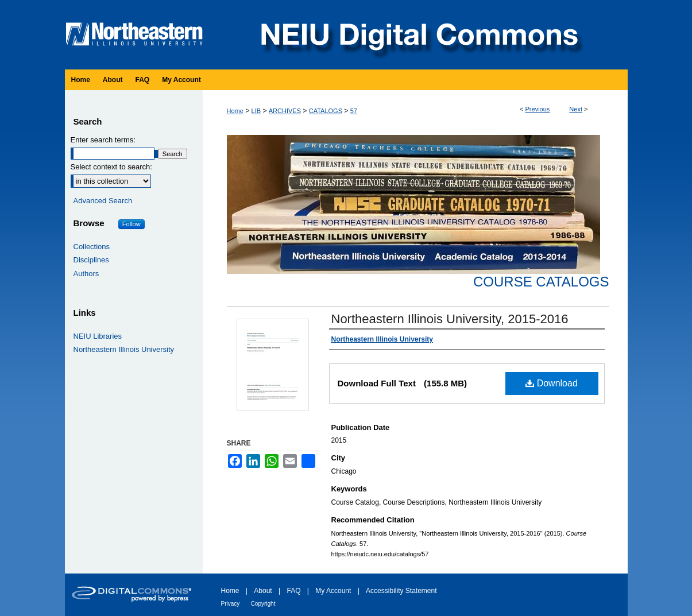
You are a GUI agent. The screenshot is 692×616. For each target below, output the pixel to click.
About (263, 591)
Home (235, 111)
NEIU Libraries (98, 336)
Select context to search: (111, 167)
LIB (256, 111)
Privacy (231, 604)
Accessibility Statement (401, 591)
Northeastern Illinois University (124, 349)
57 (354, 111)
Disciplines (91, 260)
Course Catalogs (541, 282)
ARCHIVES (285, 111)
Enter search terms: (103, 140)
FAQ (293, 591)
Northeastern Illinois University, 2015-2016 (450, 319)
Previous (538, 109)
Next (576, 109)
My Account (333, 591)
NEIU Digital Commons (418, 35)
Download (552, 383)
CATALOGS (326, 111)
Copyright (263, 604)
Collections (92, 247)
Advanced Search (103, 201)
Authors (86, 274)
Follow (132, 224)
